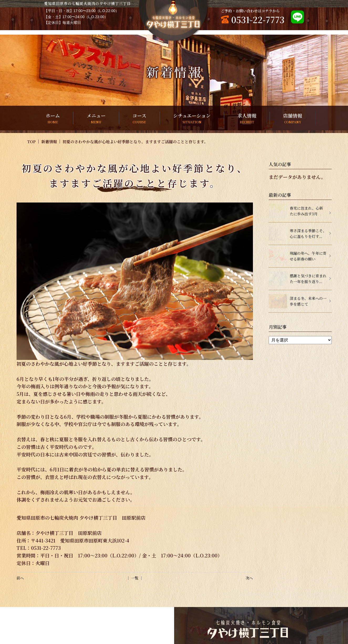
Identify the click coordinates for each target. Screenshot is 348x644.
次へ (249, 578)
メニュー (96, 118)
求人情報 (247, 118)
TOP (31, 142)
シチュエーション (192, 118)
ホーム (53, 118)
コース (139, 118)
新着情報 (49, 142)
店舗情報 (293, 118)
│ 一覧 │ (135, 578)
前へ (20, 578)
